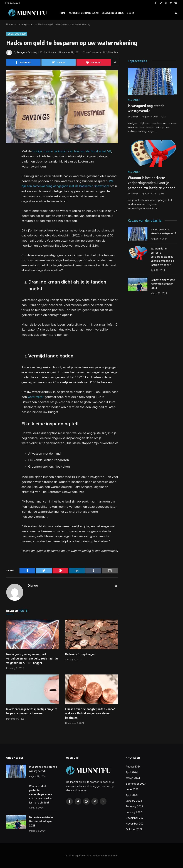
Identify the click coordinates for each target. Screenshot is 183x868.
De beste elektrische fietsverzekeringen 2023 (163, 284)
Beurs (131, 13)
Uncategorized (17, 34)
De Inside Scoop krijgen (80, 654)
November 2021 (135, 824)
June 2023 (132, 789)
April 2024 (132, 772)
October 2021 (134, 829)
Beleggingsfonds (113, 13)
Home (62, 13)
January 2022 (134, 812)
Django (21, 52)
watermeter (36, 397)
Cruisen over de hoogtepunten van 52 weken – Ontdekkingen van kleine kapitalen (90, 713)
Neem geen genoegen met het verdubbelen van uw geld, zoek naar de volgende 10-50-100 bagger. (32, 658)
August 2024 (133, 767)
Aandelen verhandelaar (84, 13)
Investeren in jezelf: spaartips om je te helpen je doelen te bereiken (32, 711)
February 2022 (134, 806)
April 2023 (132, 795)
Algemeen (134, 100)
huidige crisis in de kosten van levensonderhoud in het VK (73, 151)
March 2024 (133, 778)
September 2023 (136, 784)
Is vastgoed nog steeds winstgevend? (146, 108)
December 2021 (135, 818)
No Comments (92, 52)
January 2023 (134, 801)
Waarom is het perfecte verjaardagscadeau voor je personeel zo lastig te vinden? (151, 183)
